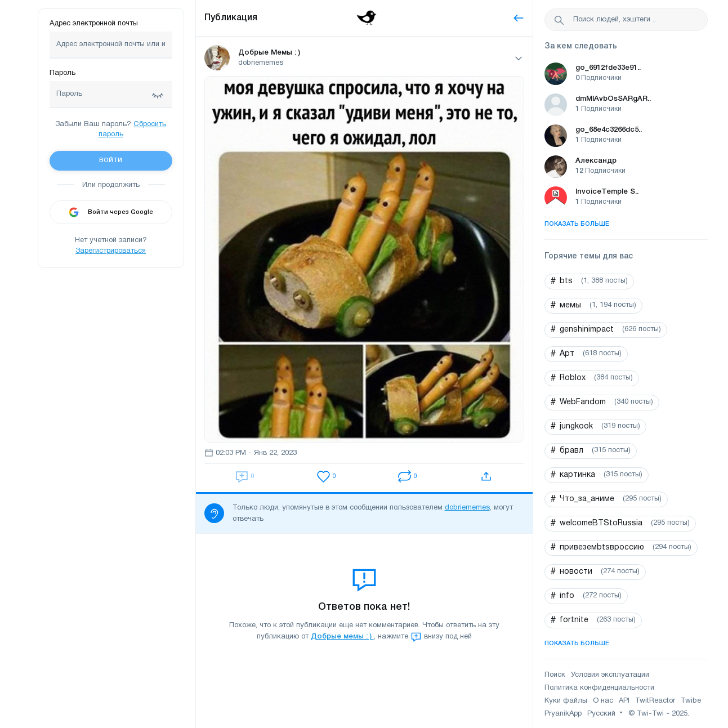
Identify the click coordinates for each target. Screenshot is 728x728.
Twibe (691, 701)
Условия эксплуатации (610, 675)
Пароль (62, 73)
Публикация (231, 18)
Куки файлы (566, 701)
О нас (603, 701)
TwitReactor (655, 701)
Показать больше (577, 224)
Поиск (555, 675)
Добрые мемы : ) (342, 637)
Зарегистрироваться (111, 251)
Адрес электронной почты (94, 24)
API (624, 701)
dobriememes (467, 508)
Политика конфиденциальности (599, 688)
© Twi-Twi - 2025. (659, 714)
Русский (602, 714)
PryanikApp (563, 714)
